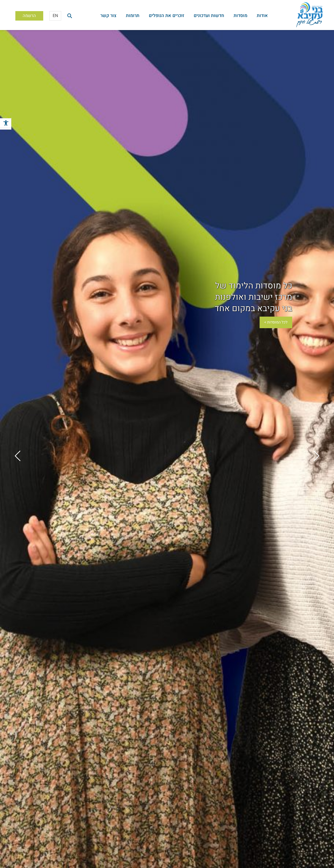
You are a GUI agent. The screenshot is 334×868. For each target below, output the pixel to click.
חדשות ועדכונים (209, 16)
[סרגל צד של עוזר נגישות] (6, 124)
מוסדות (240, 16)
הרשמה (29, 16)
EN (55, 16)
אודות (262, 16)
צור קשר (108, 16)
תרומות (133, 16)
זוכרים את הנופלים (167, 16)
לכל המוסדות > (276, 322)
